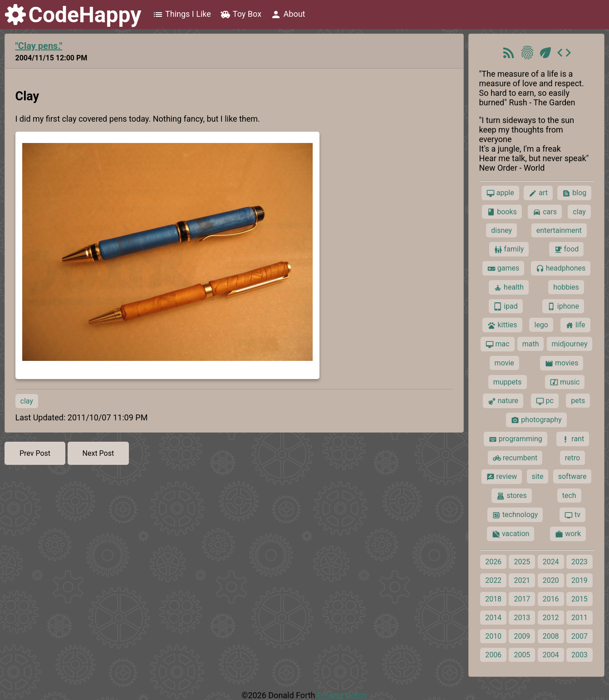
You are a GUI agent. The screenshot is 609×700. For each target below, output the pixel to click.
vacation (511, 534)
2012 (551, 618)
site (538, 476)
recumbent (515, 458)
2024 (551, 562)
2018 (493, 599)
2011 (580, 618)
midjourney (570, 344)
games (503, 268)
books (502, 212)
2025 (522, 562)
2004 (551, 655)
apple (500, 193)
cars (545, 212)
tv (572, 515)
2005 (522, 655)
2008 (551, 636)
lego (541, 325)
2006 (493, 655)
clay (27, 401)
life (575, 325)
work (568, 534)
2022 (493, 580)
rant (573, 439)
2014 (493, 618)
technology (515, 515)
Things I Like (182, 15)
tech (569, 495)
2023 (580, 562)
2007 (580, 636)
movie (504, 363)
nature (503, 401)
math (531, 344)
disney (501, 230)
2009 (522, 636)
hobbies (566, 287)
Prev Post (35, 453)
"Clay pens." (39, 46)
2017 (522, 599)
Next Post (98, 453)
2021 (522, 580)
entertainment (559, 230)
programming (516, 439)
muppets (508, 382)
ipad (506, 306)
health (509, 287)
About (288, 15)
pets (578, 401)
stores (511, 496)
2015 (580, 599)
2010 (493, 636)
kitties (502, 325)
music (565, 382)
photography (536, 420)
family (509, 249)
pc (545, 401)
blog (574, 193)
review (502, 477)
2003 (580, 655)
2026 (493, 562)
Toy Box (241, 15)
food (567, 249)
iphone (563, 306)
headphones (561, 268)
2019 (580, 580)
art (538, 193)
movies (562, 363)
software (572, 476)
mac (498, 344)
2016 (551, 599)
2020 (551, 580)
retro (572, 458)
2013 (522, 618)
